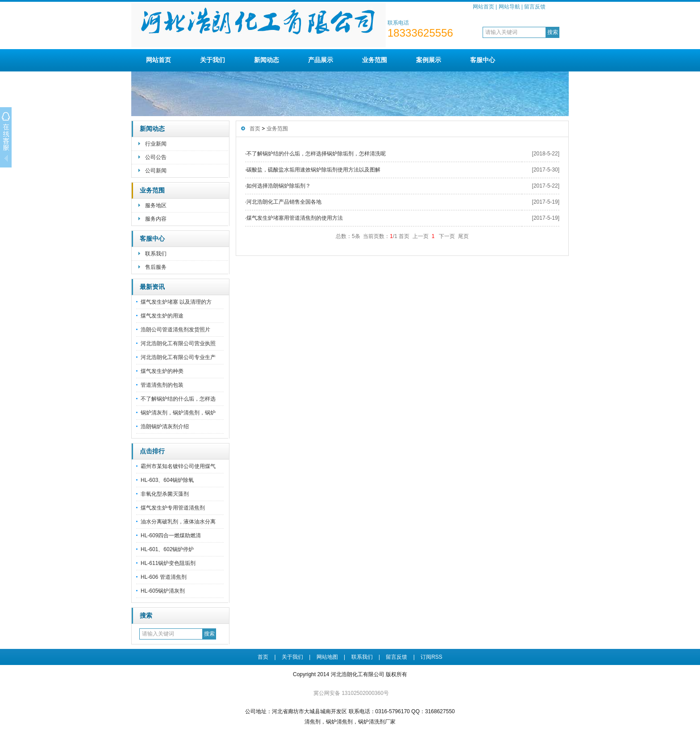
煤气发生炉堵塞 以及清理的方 (176, 302)
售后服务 (156, 267)
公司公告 (156, 157)
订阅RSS (431, 657)
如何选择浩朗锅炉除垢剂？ (279, 186)
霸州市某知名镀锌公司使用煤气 (178, 466)
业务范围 (375, 60)
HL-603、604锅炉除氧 (167, 480)
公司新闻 (156, 171)
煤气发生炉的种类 (162, 371)
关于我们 (212, 60)
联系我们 (156, 254)
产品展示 (321, 60)
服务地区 (156, 205)
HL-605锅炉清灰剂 (163, 591)
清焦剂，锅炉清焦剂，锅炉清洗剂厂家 (350, 722)
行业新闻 (156, 144)
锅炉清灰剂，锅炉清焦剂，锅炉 (178, 413)
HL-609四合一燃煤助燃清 (171, 535)
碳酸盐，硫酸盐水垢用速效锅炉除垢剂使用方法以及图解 (313, 170)
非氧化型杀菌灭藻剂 (165, 494)
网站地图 (327, 657)
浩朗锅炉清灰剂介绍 (165, 427)
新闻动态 (267, 60)
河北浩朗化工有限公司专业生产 (178, 357)
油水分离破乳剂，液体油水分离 (178, 522)
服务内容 (156, 219)
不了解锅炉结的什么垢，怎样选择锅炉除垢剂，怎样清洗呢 (316, 154)
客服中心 (483, 60)
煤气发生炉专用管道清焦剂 (173, 508)
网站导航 (509, 7)
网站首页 (483, 7)
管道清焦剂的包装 (162, 385)
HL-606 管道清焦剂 (164, 577)
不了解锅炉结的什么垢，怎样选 (178, 399)
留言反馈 (535, 7)
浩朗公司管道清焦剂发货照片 (175, 330)
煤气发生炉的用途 (162, 316)
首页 (255, 129)
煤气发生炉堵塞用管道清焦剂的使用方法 (295, 218)
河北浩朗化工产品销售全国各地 (284, 202)
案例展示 (429, 60)
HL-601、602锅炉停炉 (167, 549)
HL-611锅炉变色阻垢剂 (168, 563)
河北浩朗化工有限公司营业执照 (178, 343)
